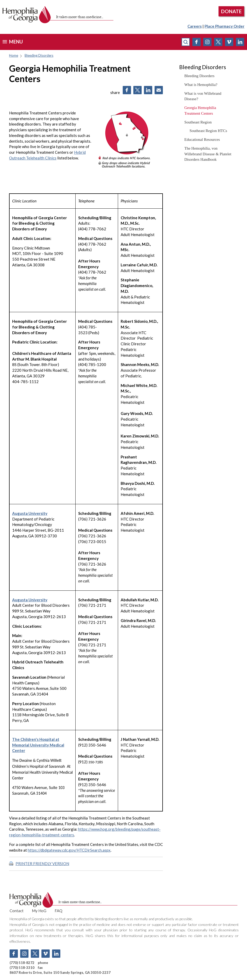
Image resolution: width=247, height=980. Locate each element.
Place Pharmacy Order (224, 26)
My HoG (39, 911)
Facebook (197, 42)
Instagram (207, 42)
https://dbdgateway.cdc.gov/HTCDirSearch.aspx (69, 850)
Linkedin (240, 42)
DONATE (231, 11)
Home (14, 55)
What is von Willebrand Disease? (203, 96)
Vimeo (229, 42)
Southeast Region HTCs (208, 131)
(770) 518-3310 (22, 968)
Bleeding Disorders (39, 55)
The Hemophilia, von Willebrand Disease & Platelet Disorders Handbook (208, 154)
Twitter (218, 42)
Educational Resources (202, 140)
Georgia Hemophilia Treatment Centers (200, 111)
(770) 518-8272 (22, 963)
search (186, 42)
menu (16, 42)
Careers (195, 26)
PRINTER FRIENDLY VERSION (42, 864)
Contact (17, 911)
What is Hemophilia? (201, 85)
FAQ (59, 911)
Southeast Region (198, 122)
